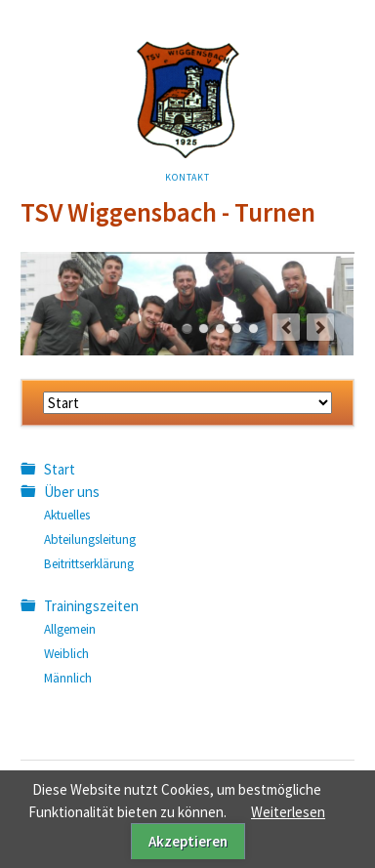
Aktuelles (67, 515)
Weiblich (66, 654)
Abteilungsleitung (90, 539)
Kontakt (187, 177)
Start (60, 469)
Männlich (68, 678)
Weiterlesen (288, 812)
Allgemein (70, 629)
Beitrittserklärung (89, 564)
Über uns (72, 492)
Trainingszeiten (91, 606)
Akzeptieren (188, 841)
